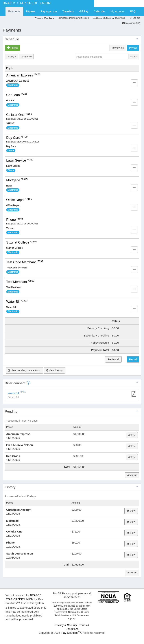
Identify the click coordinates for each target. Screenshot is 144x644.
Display (11, 57)
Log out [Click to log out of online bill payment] (136, 18)
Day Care (17, 138)
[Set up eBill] (72, 395)
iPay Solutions (71, 633)
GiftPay (84, 11)
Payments (14, 11)
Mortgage (17, 180)
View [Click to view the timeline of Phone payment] (131, 544)
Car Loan (17, 95)
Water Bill (17, 302)
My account (118, 11)
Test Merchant (20, 282)
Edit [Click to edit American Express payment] (132, 435)
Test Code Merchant (25, 262)
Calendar (99, 11)
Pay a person (49, 11)
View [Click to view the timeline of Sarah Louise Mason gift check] (131, 555)
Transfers (68, 11)
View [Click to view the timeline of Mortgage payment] (131, 522)
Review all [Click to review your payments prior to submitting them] (118, 48)
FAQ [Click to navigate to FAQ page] (133, 11)
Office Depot (19, 200)
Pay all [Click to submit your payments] (133, 48)
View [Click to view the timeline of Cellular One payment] (131, 533)
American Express (23, 75)
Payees (31, 11)
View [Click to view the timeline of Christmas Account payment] (131, 511)
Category (26, 57)
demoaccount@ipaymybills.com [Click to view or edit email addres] (74, 18)
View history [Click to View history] (54, 370)
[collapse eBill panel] (137, 382)
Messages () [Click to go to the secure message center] (131, 23)
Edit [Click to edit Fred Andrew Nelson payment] (132, 446)
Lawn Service (20, 160)
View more (132, 475)
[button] (134, 83)
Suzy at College (21, 242)
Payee (12, 48)
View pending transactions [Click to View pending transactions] (24, 370)
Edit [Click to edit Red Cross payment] (132, 457)
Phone (15, 220)
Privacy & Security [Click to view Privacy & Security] (66, 625)
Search (134, 57)
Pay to (10, 68)
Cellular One (19, 115)
